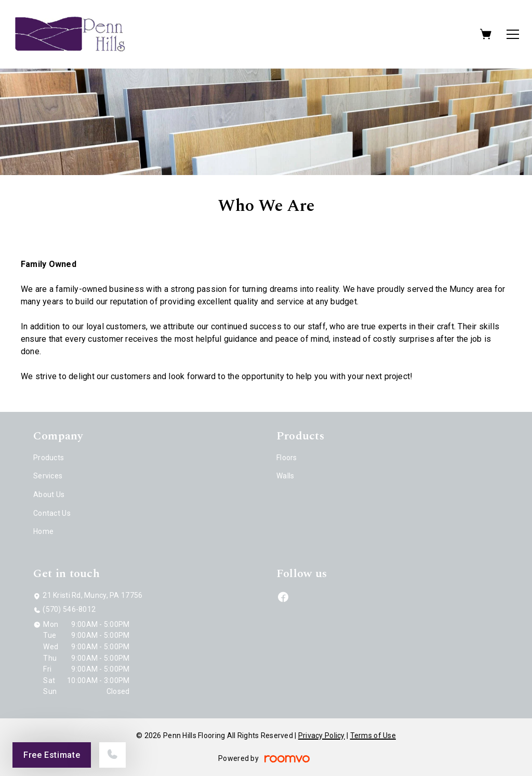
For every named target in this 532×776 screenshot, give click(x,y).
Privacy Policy (322, 735)
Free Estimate (52, 755)
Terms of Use (373, 735)
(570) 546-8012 (69, 609)
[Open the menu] (513, 34)
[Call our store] (112, 755)
